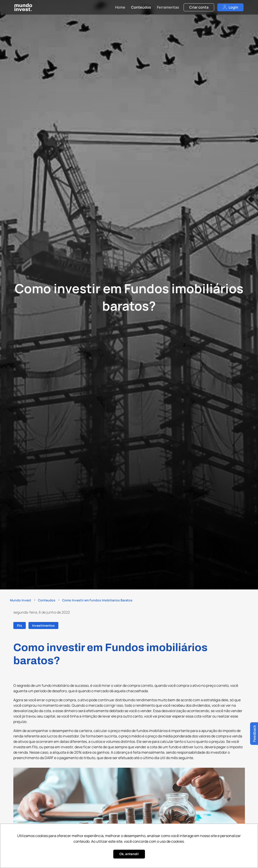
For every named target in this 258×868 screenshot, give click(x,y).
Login (230, 7)
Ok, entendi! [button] (129, 854)
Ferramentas (168, 7)
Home (120, 7)
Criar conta (199, 7)
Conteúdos (141, 7)
